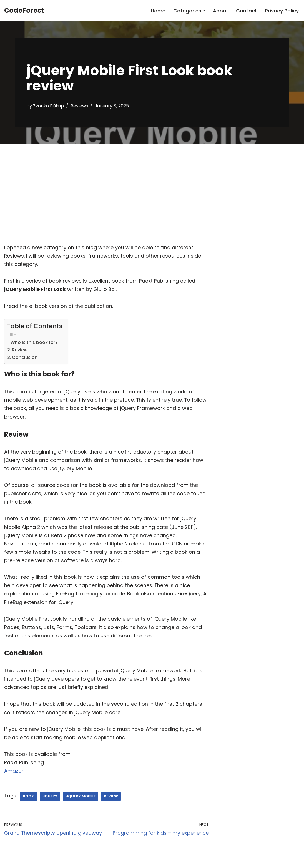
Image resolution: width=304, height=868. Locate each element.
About (220, 11)
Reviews (80, 106)
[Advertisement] (152, 185)
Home (158, 11)
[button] (204, 11)
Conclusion (25, 358)
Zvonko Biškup (49, 106)
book (29, 802)
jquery (51, 802)
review (114, 802)
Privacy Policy (282, 11)
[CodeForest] (24, 11)
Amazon (14, 776)
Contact (247, 11)
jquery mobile (83, 802)
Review (20, 351)
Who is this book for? (34, 344)
